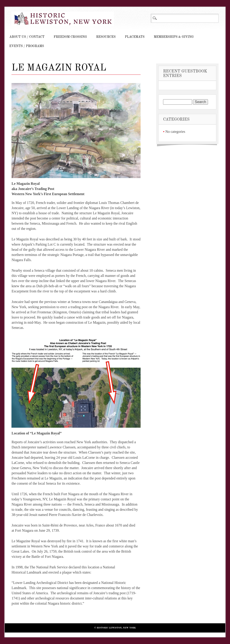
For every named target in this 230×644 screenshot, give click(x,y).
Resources (106, 37)
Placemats (135, 37)
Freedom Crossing (70, 37)
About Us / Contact (27, 37)
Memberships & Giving (174, 37)
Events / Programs (27, 46)
